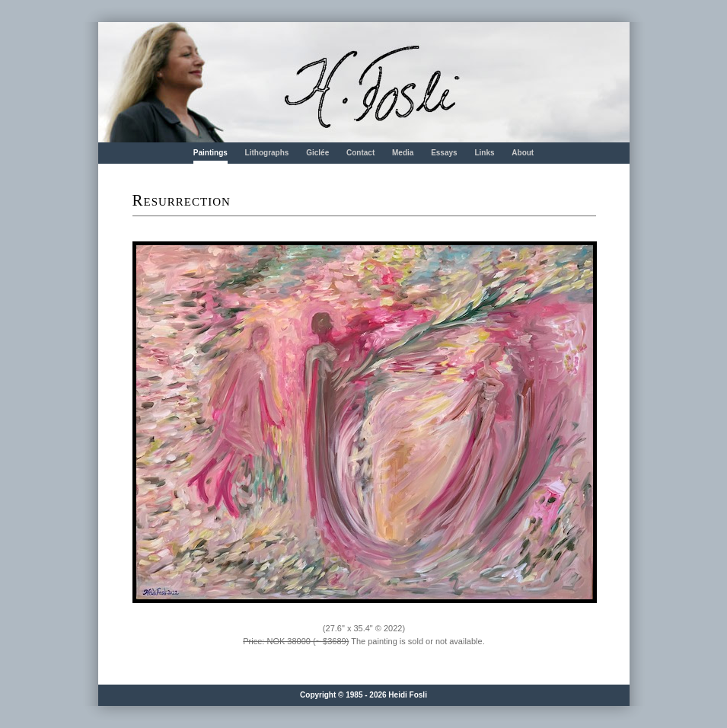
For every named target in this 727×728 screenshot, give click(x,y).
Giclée (317, 153)
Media (403, 153)
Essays (444, 153)
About (523, 153)
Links (484, 153)
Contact (360, 153)
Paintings (210, 153)
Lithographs (267, 153)
